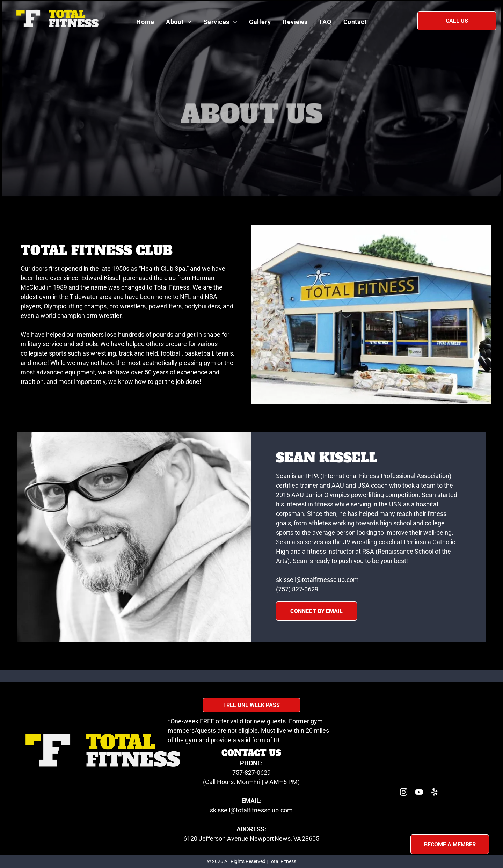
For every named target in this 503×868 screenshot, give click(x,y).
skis (215, 810)
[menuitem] (145, 22)
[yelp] (435, 793)
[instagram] (404, 793)
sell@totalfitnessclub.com (257, 810)
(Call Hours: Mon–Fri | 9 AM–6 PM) (251, 782)
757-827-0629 (251, 772)
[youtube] (419, 793)
